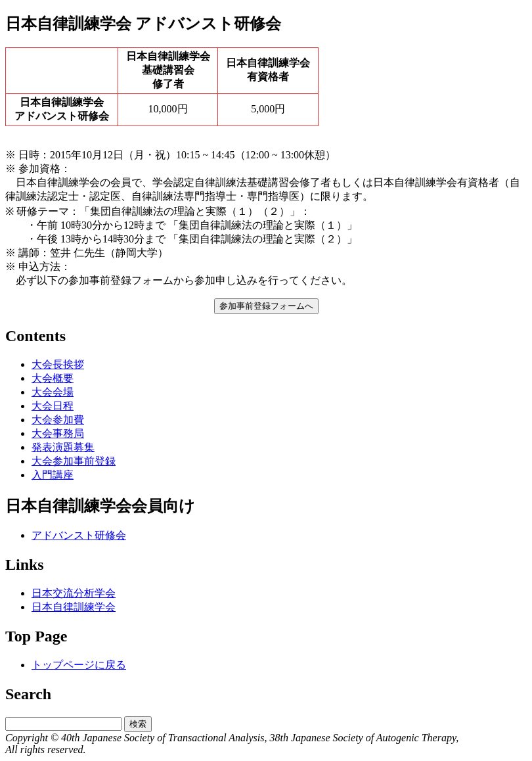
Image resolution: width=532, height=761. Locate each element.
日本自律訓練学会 (74, 607)
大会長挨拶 (58, 364)
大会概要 (53, 378)
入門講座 (53, 475)
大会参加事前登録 (74, 461)
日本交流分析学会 (74, 593)
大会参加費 (58, 420)
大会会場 (53, 392)
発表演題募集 (63, 447)
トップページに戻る (79, 665)
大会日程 (53, 406)
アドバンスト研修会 (79, 535)
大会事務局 (58, 433)
